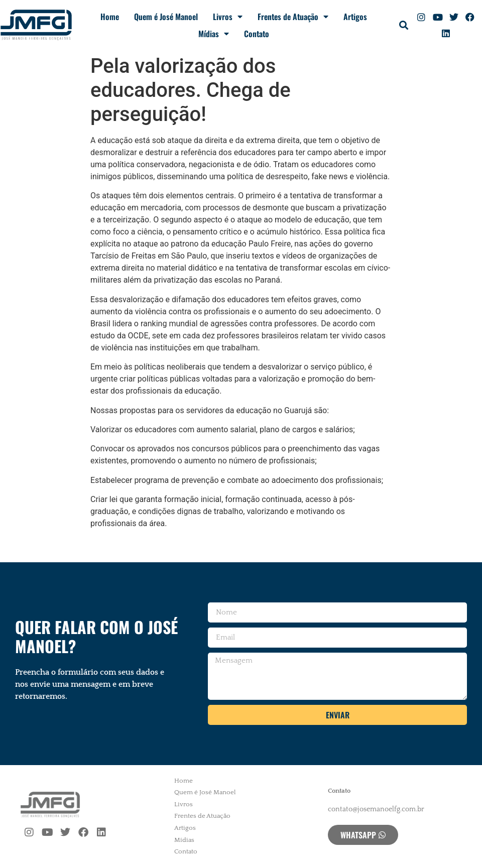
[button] (403, 25)
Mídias (214, 34)
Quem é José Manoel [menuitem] (205, 792)
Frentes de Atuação (293, 17)
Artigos (355, 17)
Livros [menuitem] (184, 804)
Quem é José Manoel (166, 17)
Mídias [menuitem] (184, 840)
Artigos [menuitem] (185, 828)
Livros (228, 17)
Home (110, 17)
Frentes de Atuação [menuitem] (202, 816)
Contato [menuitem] (186, 851)
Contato (257, 34)
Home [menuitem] (184, 781)
